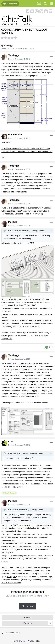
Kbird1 (12, 442)
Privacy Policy (34, 641)
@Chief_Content (9, 493)
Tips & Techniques (27, 48)
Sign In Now (27, 606)
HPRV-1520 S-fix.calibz (11, 583)
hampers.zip (7, 339)
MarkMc (13, 222)
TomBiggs (8, 46)
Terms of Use (19, 641)
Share (27, 618)
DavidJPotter (15, 135)
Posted (19, 59)
